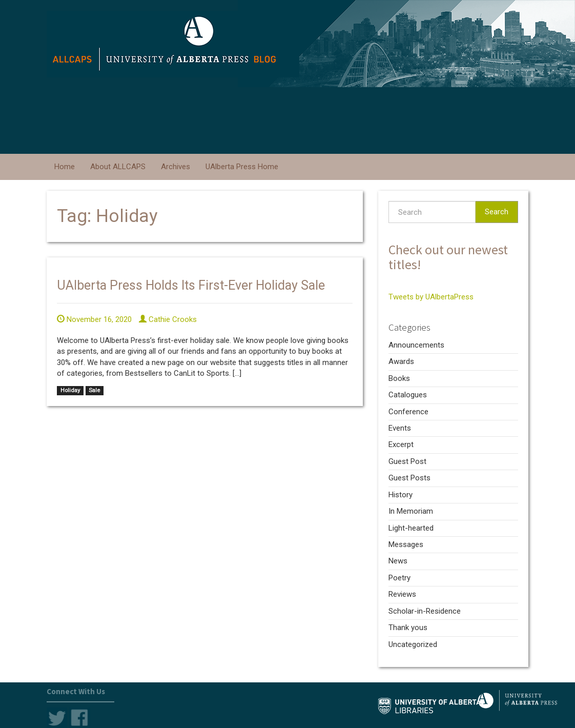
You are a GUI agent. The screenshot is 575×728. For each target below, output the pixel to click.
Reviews (402, 594)
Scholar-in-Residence (425, 611)
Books (399, 378)
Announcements (416, 345)
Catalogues (408, 395)
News (398, 561)
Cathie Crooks (168, 319)
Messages (406, 544)
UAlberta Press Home (242, 167)
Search (497, 212)
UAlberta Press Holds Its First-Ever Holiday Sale (191, 285)
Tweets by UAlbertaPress (431, 297)
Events (400, 428)
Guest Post (407, 461)
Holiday (70, 390)
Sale (94, 390)
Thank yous (408, 628)
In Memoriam (411, 511)
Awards (401, 361)
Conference (408, 412)
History (401, 495)
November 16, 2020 (94, 319)
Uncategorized (413, 644)
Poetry (399, 578)
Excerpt (401, 444)
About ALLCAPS (118, 167)
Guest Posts (409, 478)
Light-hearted (411, 528)
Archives (176, 167)
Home (65, 167)
